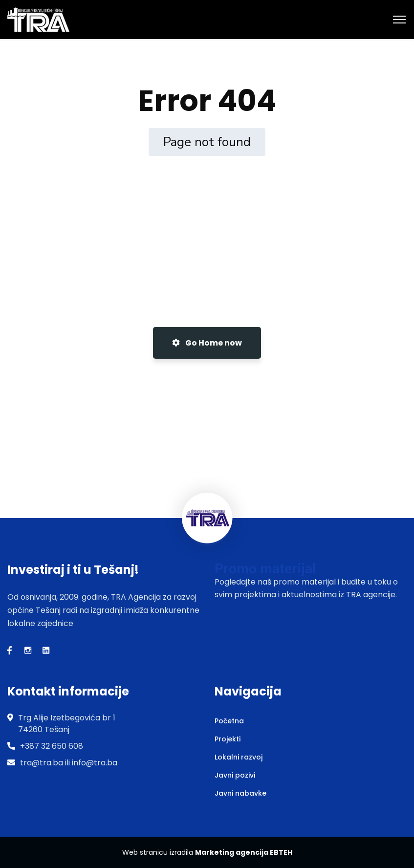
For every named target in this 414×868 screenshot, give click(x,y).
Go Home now (207, 343)
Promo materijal (265, 569)
